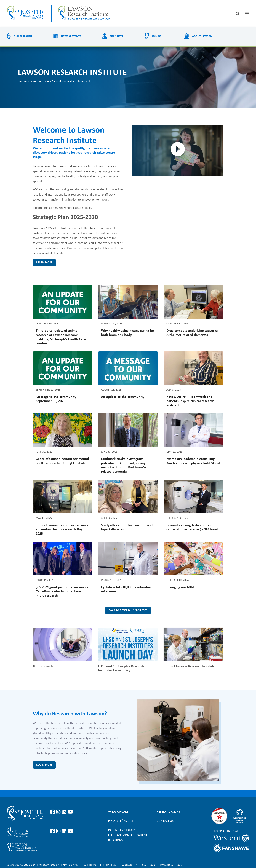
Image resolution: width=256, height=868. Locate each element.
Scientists (116, 36)
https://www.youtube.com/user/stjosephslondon (70, 812)
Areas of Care (118, 812)
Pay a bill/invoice (121, 821)
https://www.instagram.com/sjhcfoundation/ (59, 831)
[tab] (247, 14)
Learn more (44, 263)
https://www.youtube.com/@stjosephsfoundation (70, 831)
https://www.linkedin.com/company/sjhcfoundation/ (65, 831)
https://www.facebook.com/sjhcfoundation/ (53, 831)
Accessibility (130, 865)
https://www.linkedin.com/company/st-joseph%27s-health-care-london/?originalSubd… (65, 812)
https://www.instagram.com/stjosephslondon (59, 812)
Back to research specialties (128, 610)
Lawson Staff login (171, 865)
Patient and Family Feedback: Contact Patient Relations (128, 835)
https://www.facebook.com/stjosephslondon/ (53, 812)
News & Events (71, 36)
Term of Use (110, 865)
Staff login (149, 865)
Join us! (157, 36)
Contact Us (165, 821)
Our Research (23, 36)
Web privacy (91, 865)
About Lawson (202, 36)
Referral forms (168, 812)
